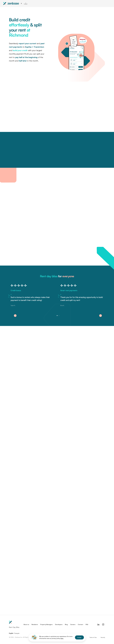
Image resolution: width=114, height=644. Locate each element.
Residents (35, 624)
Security (103, 637)
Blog (66, 624)
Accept (79, 637)
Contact (80, 624)
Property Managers (46, 624)
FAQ (87, 624)
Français (17, 633)
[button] (15, 316)
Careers (73, 624)
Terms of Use (93, 637)
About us (26, 624)
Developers (59, 624)
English (11, 633)
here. (62, 638)
